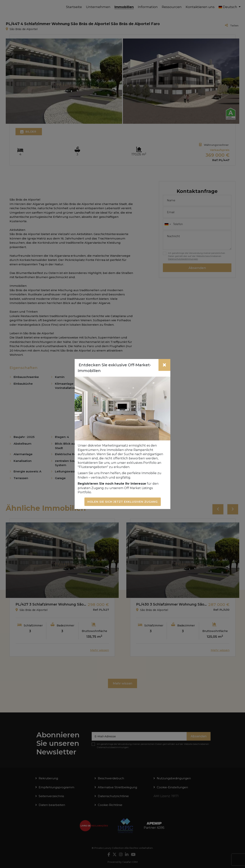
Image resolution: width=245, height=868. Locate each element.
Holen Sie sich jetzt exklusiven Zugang (123, 502)
